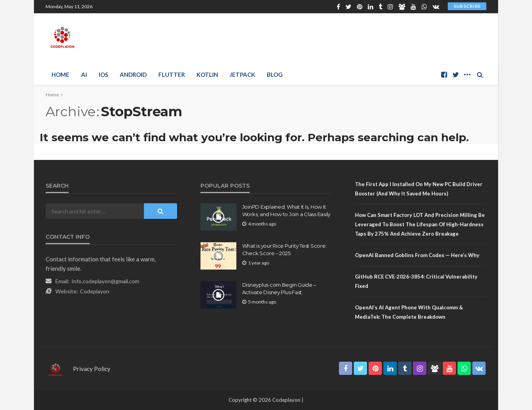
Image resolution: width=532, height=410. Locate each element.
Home (60, 75)
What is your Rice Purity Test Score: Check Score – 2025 (285, 249)
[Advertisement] (344, 39)
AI (84, 75)
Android (133, 75)
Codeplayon (95, 291)
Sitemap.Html (222, 324)
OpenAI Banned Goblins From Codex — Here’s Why (417, 255)
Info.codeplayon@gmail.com (105, 281)
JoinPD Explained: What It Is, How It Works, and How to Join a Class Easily (286, 210)
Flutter (172, 75)
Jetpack (242, 75)
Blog (275, 75)
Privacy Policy (92, 369)
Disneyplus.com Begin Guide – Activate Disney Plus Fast (279, 288)
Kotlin (207, 75)
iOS (103, 75)
